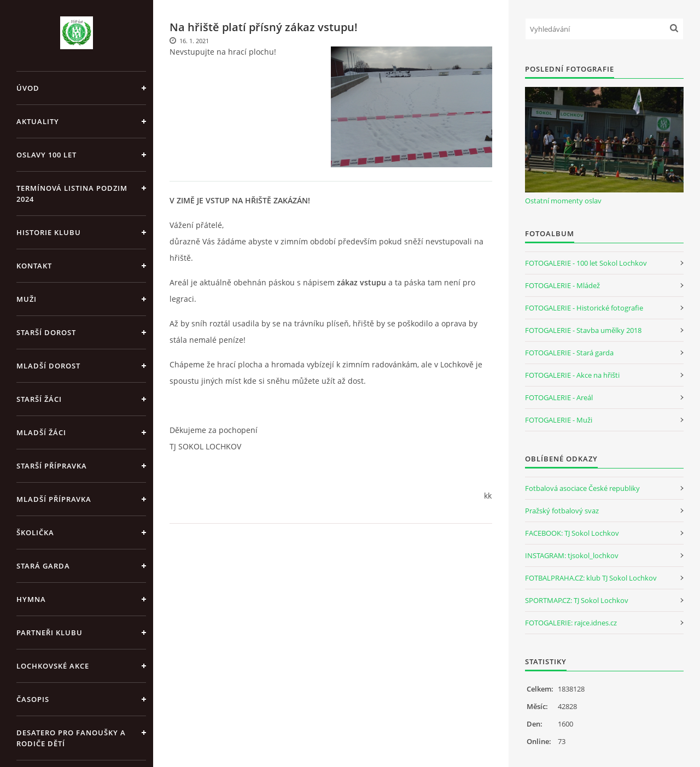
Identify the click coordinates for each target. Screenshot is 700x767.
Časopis (33, 699)
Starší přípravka (52, 466)
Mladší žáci (41, 432)
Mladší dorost (48, 366)
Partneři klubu (49, 633)
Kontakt (34, 266)
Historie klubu (49, 232)
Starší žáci (39, 399)
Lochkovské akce (53, 666)
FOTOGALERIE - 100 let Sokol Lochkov (586, 263)
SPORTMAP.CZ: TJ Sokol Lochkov (577, 600)
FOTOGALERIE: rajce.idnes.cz (571, 623)
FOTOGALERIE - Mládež (562, 285)
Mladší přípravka (54, 499)
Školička (35, 532)
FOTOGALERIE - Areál (559, 397)
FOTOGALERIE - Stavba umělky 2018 (583, 330)
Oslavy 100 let (46, 155)
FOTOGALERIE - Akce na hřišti (572, 375)
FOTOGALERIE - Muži (559, 420)
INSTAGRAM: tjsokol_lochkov (572, 555)
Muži (27, 299)
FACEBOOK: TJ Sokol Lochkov (572, 533)
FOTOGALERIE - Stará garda (569, 353)
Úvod (28, 88)
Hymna (31, 599)
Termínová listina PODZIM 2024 (72, 194)
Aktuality (38, 121)
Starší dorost (46, 332)
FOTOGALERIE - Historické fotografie (584, 308)
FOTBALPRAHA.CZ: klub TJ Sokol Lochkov (591, 578)
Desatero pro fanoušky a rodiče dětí (71, 738)
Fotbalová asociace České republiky (582, 488)
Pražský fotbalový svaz (562, 511)
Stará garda (43, 566)
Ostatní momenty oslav (563, 201)
